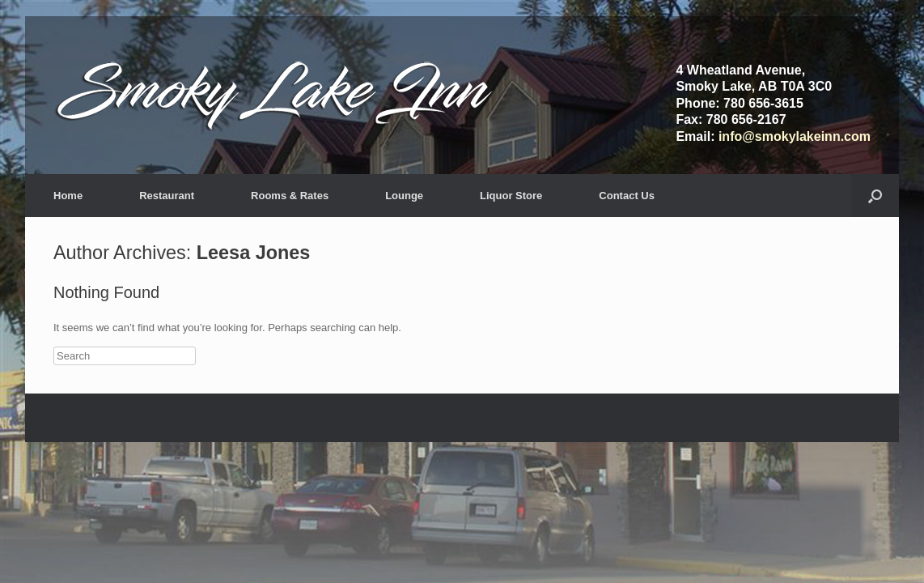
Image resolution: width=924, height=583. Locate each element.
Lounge (404, 196)
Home (68, 196)
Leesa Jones (253, 253)
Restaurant (167, 196)
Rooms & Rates (290, 196)
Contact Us (627, 196)
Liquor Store (511, 196)
